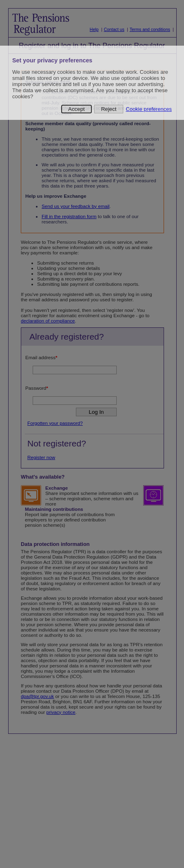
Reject (109, 109)
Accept (76, 109)
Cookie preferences (149, 109)
